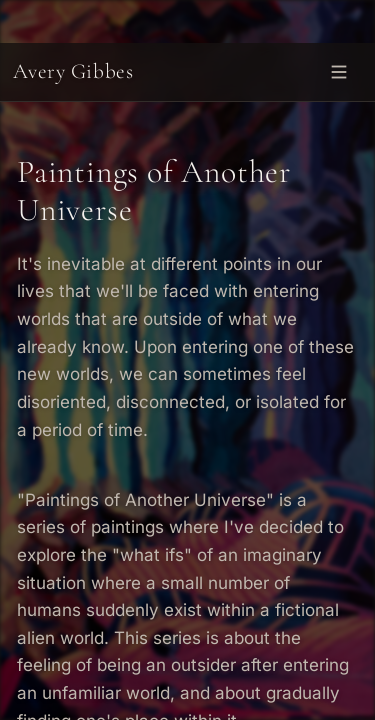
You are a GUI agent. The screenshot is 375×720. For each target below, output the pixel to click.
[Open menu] (339, 71)
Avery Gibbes (73, 71)
